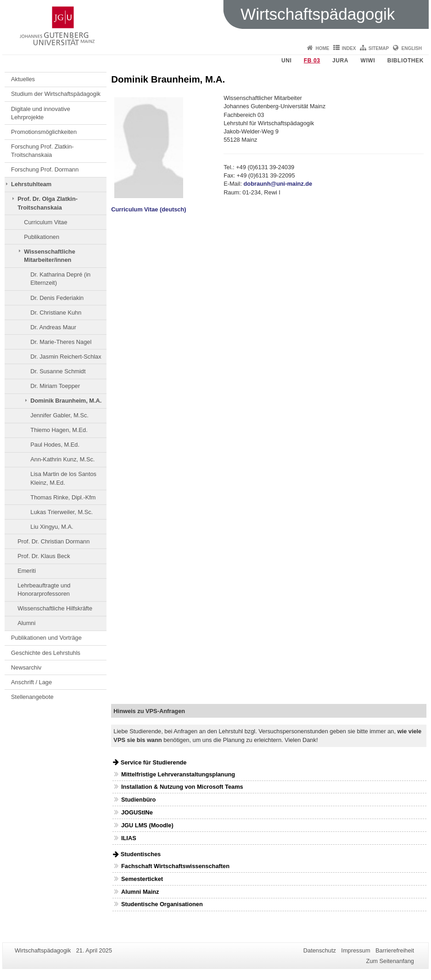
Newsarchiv (26, 667)
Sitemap (379, 48)
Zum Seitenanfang (390, 961)
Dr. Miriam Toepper (55, 386)
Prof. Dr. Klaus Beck (44, 556)
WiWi (368, 61)
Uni (286, 61)
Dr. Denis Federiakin (57, 298)
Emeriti (27, 571)
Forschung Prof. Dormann (45, 169)
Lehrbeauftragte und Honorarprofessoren (44, 590)
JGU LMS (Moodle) (147, 825)
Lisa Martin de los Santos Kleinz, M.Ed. (63, 478)
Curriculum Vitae (45, 222)
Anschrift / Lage (31, 682)
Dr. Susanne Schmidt (58, 371)
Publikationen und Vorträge (46, 638)
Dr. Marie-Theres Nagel (61, 342)
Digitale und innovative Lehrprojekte (41, 113)
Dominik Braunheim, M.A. (66, 401)
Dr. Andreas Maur (53, 327)
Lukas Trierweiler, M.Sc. (62, 512)
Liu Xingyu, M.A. (52, 527)
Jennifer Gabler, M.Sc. (59, 415)
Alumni (26, 623)
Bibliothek (406, 61)
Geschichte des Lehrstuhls (46, 653)
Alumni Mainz (140, 892)
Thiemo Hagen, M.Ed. (59, 430)
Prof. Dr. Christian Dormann (53, 541)
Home (322, 48)
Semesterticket (142, 879)
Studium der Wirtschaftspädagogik (56, 94)
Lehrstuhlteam (31, 184)
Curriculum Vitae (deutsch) (148, 209)
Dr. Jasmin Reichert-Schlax (66, 357)
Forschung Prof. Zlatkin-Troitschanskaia (42, 151)
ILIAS (129, 838)
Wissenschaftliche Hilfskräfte (55, 608)
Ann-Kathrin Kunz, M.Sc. (62, 459)
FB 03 (312, 61)
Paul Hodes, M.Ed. (55, 445)
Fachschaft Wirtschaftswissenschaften (175, 866)
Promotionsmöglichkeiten (44, 132)
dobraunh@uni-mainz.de (278, 184)
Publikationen (42, 237)
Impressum (355, 950)
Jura (340, 61)
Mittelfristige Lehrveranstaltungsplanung (178, 774)
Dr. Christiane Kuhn (56, 313)
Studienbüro (138, 800)
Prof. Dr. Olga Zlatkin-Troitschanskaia (48, 203)
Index (349, 48)
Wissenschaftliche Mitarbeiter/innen (50, 256)
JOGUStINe (137, 812)
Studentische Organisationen (162, 904)
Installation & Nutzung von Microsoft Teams (182, 787)
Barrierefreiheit (395, 950)
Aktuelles (23, 79)
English (412, 48)
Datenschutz (320, 950)
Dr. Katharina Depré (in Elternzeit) (60, 279)
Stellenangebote (32, 697)
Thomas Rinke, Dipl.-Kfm (63, 497)
